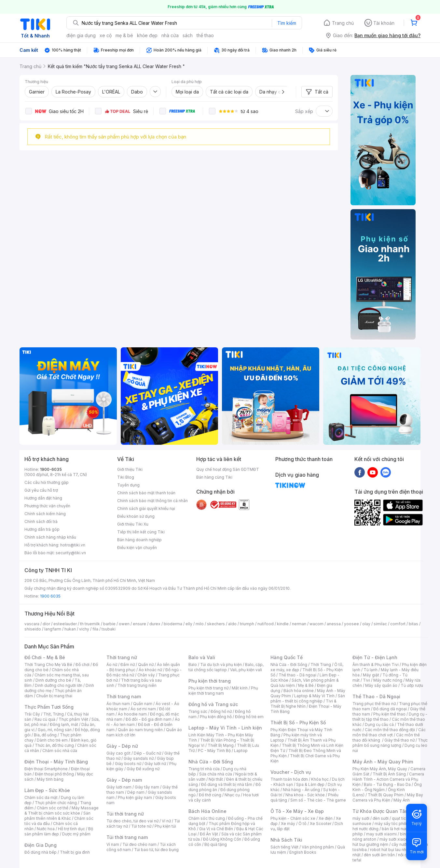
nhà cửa (170, 35)
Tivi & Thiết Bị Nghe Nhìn (303, 704)
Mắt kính (240, 688)
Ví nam (113, 844)
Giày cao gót (118, 753)
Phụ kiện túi (165, 826)
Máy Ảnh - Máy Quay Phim (383, 762)
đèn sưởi (381, 818)
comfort (398, 624)
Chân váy (146, 675)
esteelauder (65, 624)
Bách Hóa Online (207, 811)
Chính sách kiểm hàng (45, 514)
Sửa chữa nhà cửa (216, 774)
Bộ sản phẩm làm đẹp (59, 831)
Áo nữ (112, 665)
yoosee (351, 624)
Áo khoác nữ (150, 670)
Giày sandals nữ (139, 758)
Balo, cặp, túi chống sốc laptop (226, 667)
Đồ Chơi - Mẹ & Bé (45, 657)
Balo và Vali (202, 657)
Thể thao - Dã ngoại (297, 675)
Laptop (241, 751)
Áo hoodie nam (132, 714)
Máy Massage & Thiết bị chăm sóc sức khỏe (62, 810)
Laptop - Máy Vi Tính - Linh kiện (225, 728)
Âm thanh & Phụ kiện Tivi (376, 665)
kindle (283, 624)
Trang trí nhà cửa (204, 769)
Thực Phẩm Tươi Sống (49, 707)
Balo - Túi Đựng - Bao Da (387, 784)
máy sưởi (361, 818)
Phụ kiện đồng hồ (216, 717)
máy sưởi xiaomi (395, 839)
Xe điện (326, 818)
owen (124, 624)
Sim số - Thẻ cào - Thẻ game (318, 800)
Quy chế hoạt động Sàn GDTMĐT (228, 469)
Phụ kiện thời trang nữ (208, 688)
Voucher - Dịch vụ (291, 772)
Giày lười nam (119, 787)
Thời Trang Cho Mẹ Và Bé (48, 665)
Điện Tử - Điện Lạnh (375, 657)
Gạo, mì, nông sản (55, 730)
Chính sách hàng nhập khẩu (50, 537)
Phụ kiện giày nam (135, 797)
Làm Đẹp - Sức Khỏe (47, 790)
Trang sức (198, 711)
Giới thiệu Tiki (130, 469)
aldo (232, 624)
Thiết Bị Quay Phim (386, 795)
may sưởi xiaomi (381, 834)
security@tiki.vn (71, 553)
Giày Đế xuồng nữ (143, 769)
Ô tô (302, 824)
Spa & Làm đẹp (310, 784)
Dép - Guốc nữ (147, 753)
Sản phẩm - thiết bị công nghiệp (308, 698)
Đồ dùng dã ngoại (390, 709)
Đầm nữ (128, 665)
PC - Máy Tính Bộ (214, 751)
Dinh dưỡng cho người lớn (59, 685)
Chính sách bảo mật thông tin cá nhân (152, 501)
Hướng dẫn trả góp (42, 529)
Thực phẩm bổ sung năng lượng (390, 743)
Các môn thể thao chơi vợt (389, 732)
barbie (109, 624)
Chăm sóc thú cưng (207, 818)
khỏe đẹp (147, 35)
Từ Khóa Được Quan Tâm (381, 811)
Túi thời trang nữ (125, 814)
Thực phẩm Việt (73, 719)
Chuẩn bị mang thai (54, 696)
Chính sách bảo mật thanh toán (146, 493)
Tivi (366, 680)
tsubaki (109, 629)
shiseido (33, 629)
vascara (32, 624)
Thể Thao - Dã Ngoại (376, 696)
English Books (303, 852)
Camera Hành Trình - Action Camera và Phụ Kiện (388, 779)
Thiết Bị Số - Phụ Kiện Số (298, 723)
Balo (193, 665)
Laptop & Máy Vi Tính (314, 696)
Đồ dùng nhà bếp (41, 852)
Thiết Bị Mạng (221, 745)
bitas (413, 624)
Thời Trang (321, 665)
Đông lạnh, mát (64, 724)
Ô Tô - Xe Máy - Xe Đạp (297, 811)
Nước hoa (46, 829)
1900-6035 (51, 469)
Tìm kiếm (287, 23)
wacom (316, 624)
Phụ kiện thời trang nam (223, 691)
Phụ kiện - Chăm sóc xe (293, 818)
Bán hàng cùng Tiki (214, 477)
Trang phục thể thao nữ (374, 704)
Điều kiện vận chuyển (137, 548)
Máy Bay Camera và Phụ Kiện (388, 797)
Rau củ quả (45, 719)
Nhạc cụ (232, 795)
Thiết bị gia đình (75, 852)
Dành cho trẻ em (52, 740)
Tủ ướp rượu (412, 685)
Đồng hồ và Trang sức (213, 704)
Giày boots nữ (128, 764)
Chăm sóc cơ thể (53, 808)
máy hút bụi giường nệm (387, 842)
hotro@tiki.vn (73, 545)
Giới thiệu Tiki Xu (133, 524)
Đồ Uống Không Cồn (222, 839)
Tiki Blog (126, 477)
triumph (247, 624)
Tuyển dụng (128, 485)
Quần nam (143, 704)
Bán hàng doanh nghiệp (139, 540)
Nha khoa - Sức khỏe (305, 795)
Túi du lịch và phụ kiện (221, 665)
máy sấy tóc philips (393, 824)
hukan (70, 629)
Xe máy (288, 824)
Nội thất (216, 779)
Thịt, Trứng (54, 714)
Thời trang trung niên (137, 685)
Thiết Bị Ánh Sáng (389, 774)
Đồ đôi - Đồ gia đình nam (149, 719)
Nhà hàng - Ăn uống (301, 790)
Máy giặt (371, 675)
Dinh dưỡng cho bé (53, 680)
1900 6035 (50, 596)
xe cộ (106, 35)
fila (95, 629)
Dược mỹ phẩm (76, 834)
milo (200, 624)
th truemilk (90, 624)
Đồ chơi (82, 665)
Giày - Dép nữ (122, 746)
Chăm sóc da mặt (41, 797)
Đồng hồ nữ (221, 711)
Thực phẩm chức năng (56, 803)
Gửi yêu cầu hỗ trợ (41, 490)
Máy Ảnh (402, 800)
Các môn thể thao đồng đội (390, 730)
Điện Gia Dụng (41, 845)
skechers (216, 624)
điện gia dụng (81, 35)
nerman (299, 624)
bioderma (173, 624)
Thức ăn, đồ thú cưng (54, 745)
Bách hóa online (299, 691)
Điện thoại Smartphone (46, 769)
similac (380, 624)
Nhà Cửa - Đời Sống (211, 762)
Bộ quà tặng (216, 844)
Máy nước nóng (388, 680)
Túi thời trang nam (127, 837)
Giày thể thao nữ (399, 740)
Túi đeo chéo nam (139, 844)
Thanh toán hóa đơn (289, 779)
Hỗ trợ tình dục (71, 829)
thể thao (205, 35)
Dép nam (136, 792)
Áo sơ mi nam (143, 709)
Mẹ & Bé (306, 685)
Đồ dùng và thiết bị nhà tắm (227, 784)
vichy (84, 629)
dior (46, 624)
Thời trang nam (124, 696)
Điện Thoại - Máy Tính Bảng (56, 762)
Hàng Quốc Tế (287, 657)
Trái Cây (32, 714)
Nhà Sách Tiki (286, 840)
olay (366, 624)
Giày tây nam (147, 787)
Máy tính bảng (50, 779)
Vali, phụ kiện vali (246, 670)
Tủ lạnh (371, 670)
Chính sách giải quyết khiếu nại (146, 508)
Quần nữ (146, 665)
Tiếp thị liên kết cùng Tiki (141, 532)
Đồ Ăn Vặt (209, 834)
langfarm (53, 629)
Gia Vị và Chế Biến (216, 829)
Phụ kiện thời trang (210, 681)
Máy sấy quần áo (381, 685)
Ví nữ (166, 821)
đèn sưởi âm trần (379, 855)
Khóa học (320, 779)
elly (189, 624)
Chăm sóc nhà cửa (60, 751)
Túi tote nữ (141, 826)
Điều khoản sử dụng (136, 516)
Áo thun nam (118, 704)
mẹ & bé (124, 35)
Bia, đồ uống (45, 735)
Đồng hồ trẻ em (249, 717)
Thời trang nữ (122, 657)
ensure (139, 624)
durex (155, 624)
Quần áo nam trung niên (140, 730)
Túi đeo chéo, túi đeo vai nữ (132, 821)
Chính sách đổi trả (41, 521)
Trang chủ (343, 23)
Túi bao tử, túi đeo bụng (156, 850)
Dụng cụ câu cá (379, 724)
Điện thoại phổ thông (54, 774)
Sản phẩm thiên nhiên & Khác (57, 816)
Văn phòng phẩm (318, 847)
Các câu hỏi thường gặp (47, 482)
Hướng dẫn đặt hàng (43, 498)
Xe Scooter (321, 824)
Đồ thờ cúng (210, 795)
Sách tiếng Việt (284, 847)
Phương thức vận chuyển (47, 506)
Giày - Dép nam (124, 780)
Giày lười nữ (155, 764)
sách (188, 35)
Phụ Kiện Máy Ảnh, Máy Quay (380, 769)
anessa (334, 624)
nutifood (266, 624)
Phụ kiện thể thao (389, 714)
